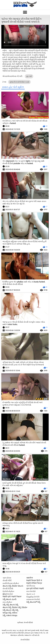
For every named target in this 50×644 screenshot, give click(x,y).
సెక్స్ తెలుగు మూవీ (10, 599)
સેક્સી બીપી (7, 580)
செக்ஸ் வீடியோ (8, 591)
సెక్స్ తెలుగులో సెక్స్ (33, 602)
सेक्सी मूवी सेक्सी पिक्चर (12, 597)
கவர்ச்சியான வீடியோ (11, 583)
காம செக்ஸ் (31, 591)
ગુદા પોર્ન (29, 76)
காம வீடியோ (7, 602)
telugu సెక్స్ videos (10, 613)
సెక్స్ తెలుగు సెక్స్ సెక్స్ (11, 610)
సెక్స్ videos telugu (10, 615)
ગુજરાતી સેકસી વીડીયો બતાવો (19, 82)
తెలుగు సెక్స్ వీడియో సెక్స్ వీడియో (15, 607)
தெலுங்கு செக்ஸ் (33, 597)
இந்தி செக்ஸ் (8, 594)
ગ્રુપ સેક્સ (7, 578)
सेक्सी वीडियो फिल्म (34, 583)
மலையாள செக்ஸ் (33, 599)
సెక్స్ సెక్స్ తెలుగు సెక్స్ (11, 605)
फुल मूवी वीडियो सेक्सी (35, 589)
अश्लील (30, 578)
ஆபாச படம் (31, 594)
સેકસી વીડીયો (8, 589)
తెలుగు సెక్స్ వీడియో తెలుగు (13, 586)
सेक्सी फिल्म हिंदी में (34, 580)
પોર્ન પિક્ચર (31, 586)
